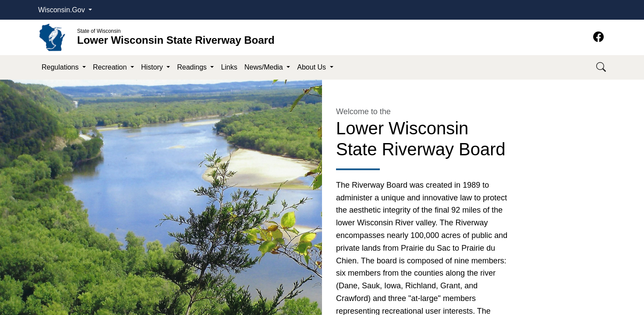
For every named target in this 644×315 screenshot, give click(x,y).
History (153, 67)
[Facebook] (598, 37)
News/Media (265, 67)
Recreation (111, 67)
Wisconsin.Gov (62, 10)
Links (229, 67)
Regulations (61, 67)
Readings (193, 67)
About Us (312, 67)
